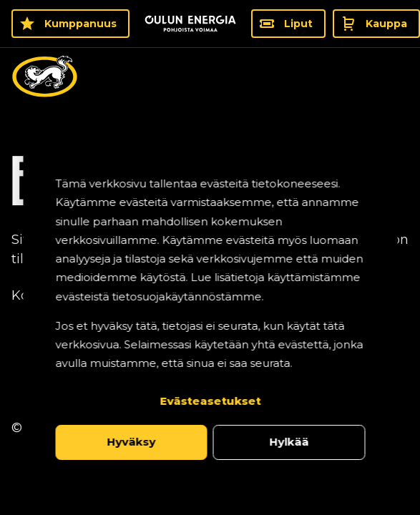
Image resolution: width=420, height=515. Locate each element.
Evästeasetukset (210, 401)
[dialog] (210, 317)
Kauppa (386, 24)
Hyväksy (131, 442)
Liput (298, 24)
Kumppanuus (80, 24)
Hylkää (289, 442)
